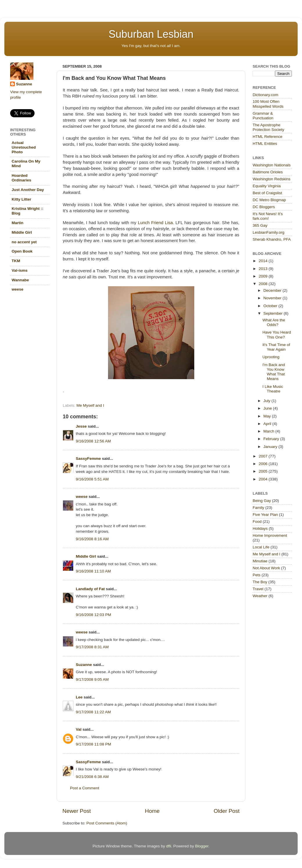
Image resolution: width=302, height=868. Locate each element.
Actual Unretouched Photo (24, 147)
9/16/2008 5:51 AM (92, 479)
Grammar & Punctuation (263, 116)
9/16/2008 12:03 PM (94, 615)
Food (257, 522)
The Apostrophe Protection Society (268, 127)
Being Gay (262, 501)
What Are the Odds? (274, 322)
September (274, 313)
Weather (260, 596)
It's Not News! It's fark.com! (268, 216)
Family (258, 508)
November (273, 298)
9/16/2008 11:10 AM (93, 571)
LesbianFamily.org (268, 232)
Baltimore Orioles (268, 172)
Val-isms (20, 270)
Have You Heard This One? (277, 335)
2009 (264, 276)
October (271, 306)
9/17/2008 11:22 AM (93, 712)
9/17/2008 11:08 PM (94, 744)
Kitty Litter (21, 199)
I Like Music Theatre (273, 389)
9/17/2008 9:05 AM (92, 679)
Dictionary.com (265, 95)
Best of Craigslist (267, 193)
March (269, 431)
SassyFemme (88, 459)
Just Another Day (28, 190)
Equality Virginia (267, 186)
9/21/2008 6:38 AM (92, 777)
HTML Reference (267, 137)
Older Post (227, 811)
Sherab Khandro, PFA (272, 239)
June (268, 408)
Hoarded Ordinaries (21, 178)
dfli (169, 846)
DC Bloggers (264, 207)
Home (152, 811)
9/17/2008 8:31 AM (92, 647)
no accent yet (24, 242)
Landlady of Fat (90, 589)
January (271, 447)
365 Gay (260, 225)
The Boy (260, 582)
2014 (264, 261)
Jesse (81, 426)
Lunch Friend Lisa (155, 223)
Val (79, 729)
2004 (264, 479)
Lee (79, 697)
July (267, 401)
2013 (264, 269)
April (268, 424)
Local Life (261, 547)
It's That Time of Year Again (276, 347)
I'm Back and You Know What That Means (274, 372)
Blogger (202, 846)
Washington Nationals (272, 165)
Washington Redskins (272, 179)
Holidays (260, 528)
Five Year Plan (265, 515)
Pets (257, 575)
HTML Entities (265, 144)
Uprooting (271, 357)
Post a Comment (85, 788)
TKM (16, 261)
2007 (264, 456)
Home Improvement (270, 535)
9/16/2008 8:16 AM (92, 539)
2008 (264, 284)
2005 (264, 471)
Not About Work (266, 568)
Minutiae (260, 561)
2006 (264, 464)
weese (82, 497)
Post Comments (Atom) (107, 823)
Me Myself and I (90, 405)
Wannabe (20, 280)
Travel (258, 589)
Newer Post (77, 811)
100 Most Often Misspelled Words (268, 104)
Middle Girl (86, 556)
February (272, 439)
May (268, 416)
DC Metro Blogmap (269, 200)
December (273, 290)
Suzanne (84, 665)
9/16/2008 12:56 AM (93, 441)
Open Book (22, 251)
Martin (18, 223)
